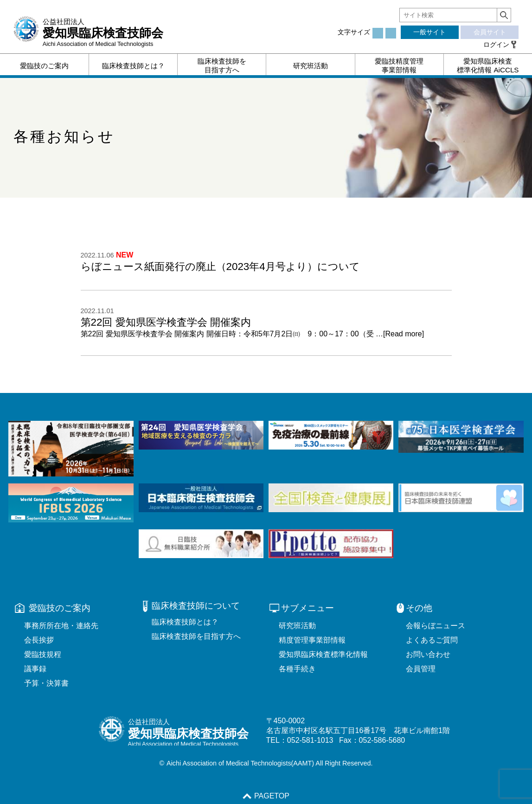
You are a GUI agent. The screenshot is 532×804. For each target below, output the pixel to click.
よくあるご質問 (432, 640)
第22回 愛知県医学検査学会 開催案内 (166, 322)
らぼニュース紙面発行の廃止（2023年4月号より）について (220, 267)
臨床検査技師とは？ (185, 622)
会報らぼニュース (436, 626)
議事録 (35, 669)
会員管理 (421, 669)
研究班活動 (297, 626)
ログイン (496, 45)
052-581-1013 (310, 740)
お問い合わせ (428, 654)
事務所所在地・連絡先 (61, 626)
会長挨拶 (39, 640)
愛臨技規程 (43, 654)
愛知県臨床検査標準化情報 (323, 654)
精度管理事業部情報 (312, 640)
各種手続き (297, 669)
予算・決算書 (46, 683)
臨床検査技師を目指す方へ (196, 636)
